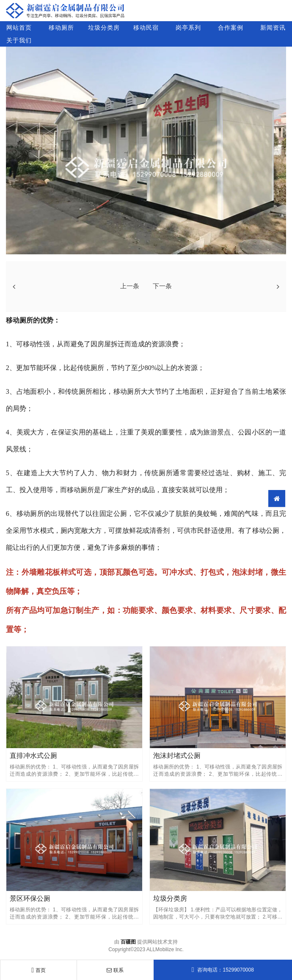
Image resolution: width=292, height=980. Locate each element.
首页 (39, 970)
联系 (115, 970)
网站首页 (19, 28)
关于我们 (19, 40)
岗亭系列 (188, 28)
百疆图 (128, 942)
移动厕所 (61, 28)
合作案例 (231, 28)
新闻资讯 (273, 28)
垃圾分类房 (104, 28)
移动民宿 (146, 28)
